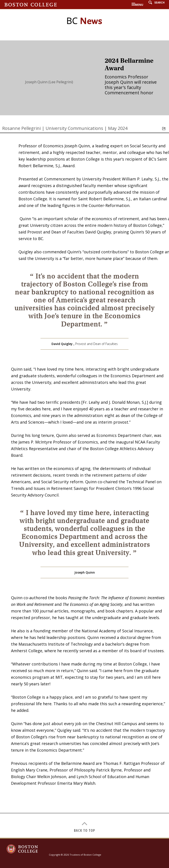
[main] (84, 439)
